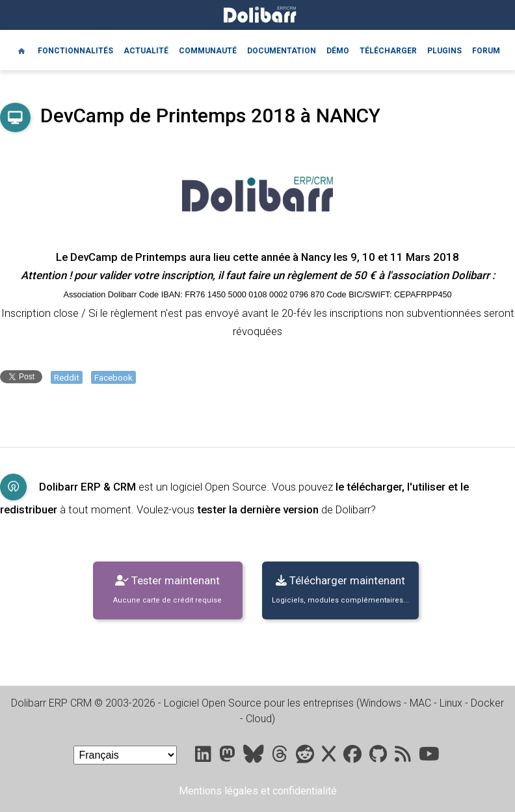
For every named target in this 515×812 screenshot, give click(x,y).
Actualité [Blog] (146, 51)
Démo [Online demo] (338, 51)
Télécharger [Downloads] (388, 51)
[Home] (21, 50)
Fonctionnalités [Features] (75, 51)
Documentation (282, 51)
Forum (486, 51)
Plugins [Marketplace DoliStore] (444, 51)
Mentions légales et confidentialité (258, 791)
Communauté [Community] (208, 51)
